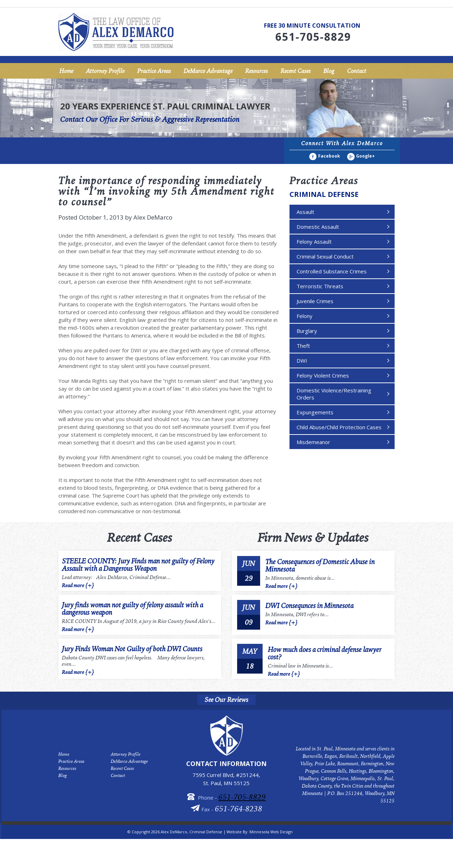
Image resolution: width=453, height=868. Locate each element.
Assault (305, 212)
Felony (305, 316)
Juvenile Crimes (315, 301)
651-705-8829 (242, 797)
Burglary (307, 331)
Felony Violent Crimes (323, 375)
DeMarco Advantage (208, 71)
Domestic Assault (318, 227)
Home (66, 71)
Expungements (315, 412)
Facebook (329, 156)
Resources (257, 71)
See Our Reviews (226, 700)
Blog (329, 71)
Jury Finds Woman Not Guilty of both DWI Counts (132, 649)
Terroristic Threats (320, 286)
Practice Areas (154, 71)
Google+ (365, 156)
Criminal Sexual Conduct (325, 256)
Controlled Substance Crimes (332, 271)
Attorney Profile (105, 71)
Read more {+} (78, 585)
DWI (302, 361)
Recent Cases (296, 71)
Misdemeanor (313, 442)
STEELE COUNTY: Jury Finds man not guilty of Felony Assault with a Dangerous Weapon (138, 565)
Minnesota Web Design (271, 832)
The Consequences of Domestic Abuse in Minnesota (320, 565)
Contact (357, 71)
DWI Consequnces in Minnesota (309, 605)
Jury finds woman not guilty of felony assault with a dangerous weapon (133, 609)
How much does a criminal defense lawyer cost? (325, 653)
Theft (303, 346)
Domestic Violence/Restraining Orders (334, 394)
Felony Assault (314, 242)
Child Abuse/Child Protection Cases (339, 427)
